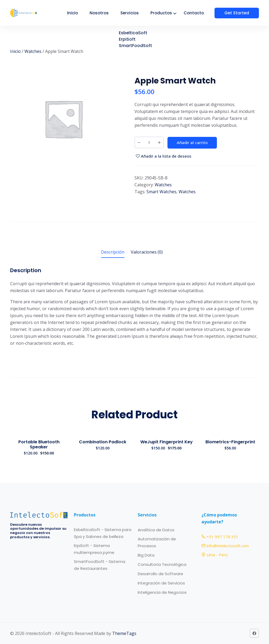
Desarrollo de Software (160, 574)
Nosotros (104, 13)
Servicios (134, 13)
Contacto (199, 13)
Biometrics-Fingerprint (230, 442)
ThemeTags (124, 633)
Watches (33, 51)
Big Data (146, 555)
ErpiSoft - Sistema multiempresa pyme (94, 549)
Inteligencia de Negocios (162, 592)
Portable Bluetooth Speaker (39, 444)
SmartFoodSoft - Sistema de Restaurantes (100, 565)
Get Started (239, 13)
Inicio (77, 13)
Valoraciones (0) (147, 252)
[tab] (113, 253)
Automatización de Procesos (157, 542)
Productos (166, 13)
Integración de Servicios (161, 583)
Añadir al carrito (192, 142)
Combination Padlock (103, 442)
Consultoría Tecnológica (162, 564)
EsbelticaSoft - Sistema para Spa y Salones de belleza (103, 533)
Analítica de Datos (156, 530)
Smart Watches (161, 192)
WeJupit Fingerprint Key (167, 442)
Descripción (113, 252)
